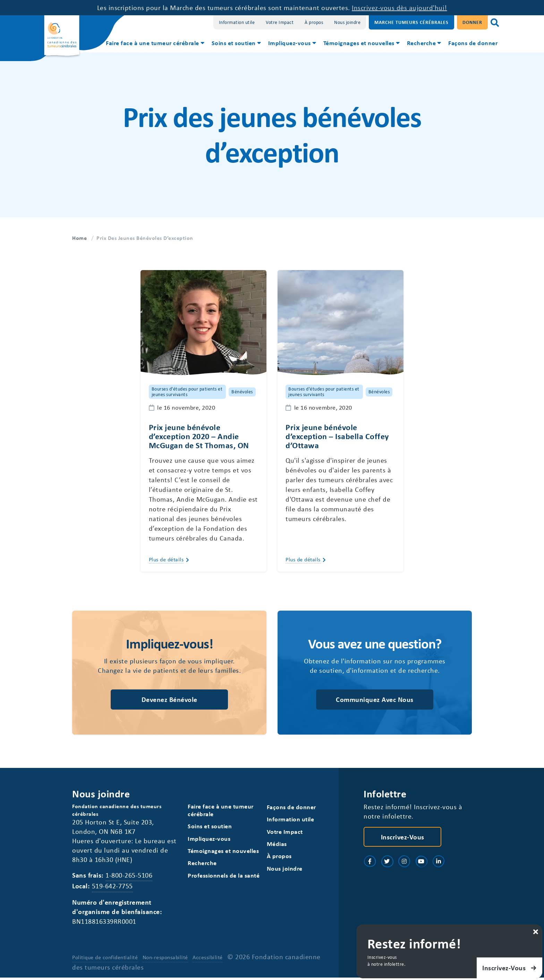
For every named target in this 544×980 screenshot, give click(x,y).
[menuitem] (155, 44)
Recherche (422, 43)
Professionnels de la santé (224, 877)
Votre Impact (280, 22)
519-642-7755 (112, 888)
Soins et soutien (234, 43)
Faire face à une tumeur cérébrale (152, 43)
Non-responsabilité (165, 960)
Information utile (237, 22)
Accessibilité (208, 960)
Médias (277, 845)
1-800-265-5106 (129, 877)
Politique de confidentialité (105, 960)
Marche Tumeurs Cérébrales (411, 22)
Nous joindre (347, 22)
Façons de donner (473, 43)
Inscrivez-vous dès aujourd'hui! (399, 7)
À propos (314, 22)
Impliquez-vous (290, 43)
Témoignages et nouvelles (359, 43)
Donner (472, 22)
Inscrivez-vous (403, 838)
